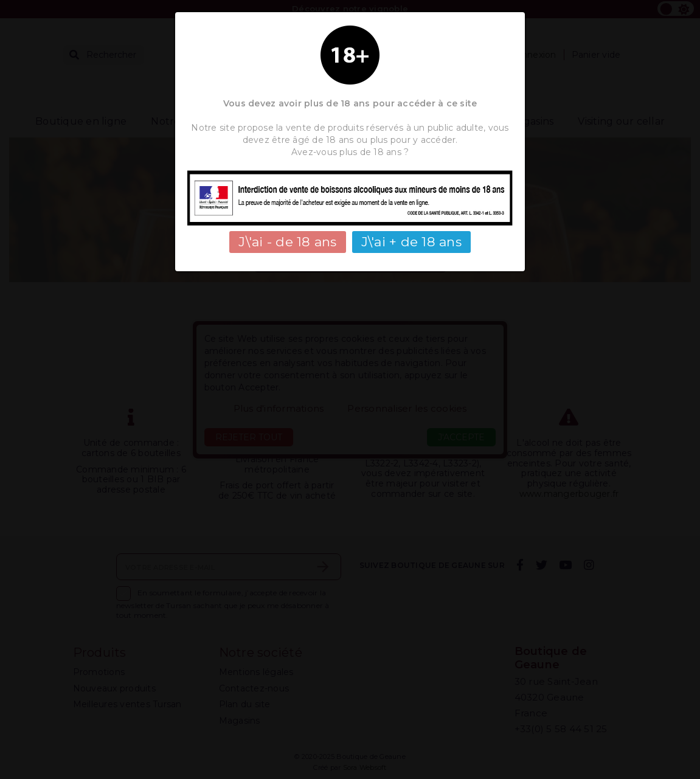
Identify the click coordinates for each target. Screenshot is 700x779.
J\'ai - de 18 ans (287, 242)
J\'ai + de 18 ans (411, 242)
